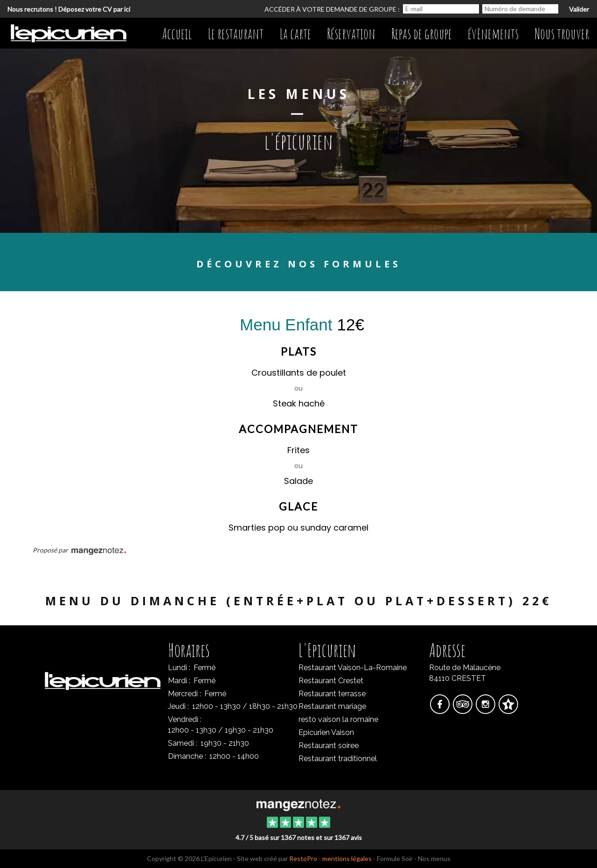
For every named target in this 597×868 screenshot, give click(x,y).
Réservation (351, 34)
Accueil (177, 34)
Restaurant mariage (332, 706)
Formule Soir (395, 858)
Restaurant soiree (329, 745)
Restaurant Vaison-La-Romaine (353, 668)
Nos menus (434, 858)
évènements (493, 34)
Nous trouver (562, 34)
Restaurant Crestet (331, 681)
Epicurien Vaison (326, 732)
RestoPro (303, 858)
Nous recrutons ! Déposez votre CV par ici (69, 9)
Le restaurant (236, 34)
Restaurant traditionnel (338, 759)
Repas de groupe (422, 34)
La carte (295, 34)
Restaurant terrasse (332, 694)
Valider (579, 9)
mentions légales (347, 858)
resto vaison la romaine (338, 719)
